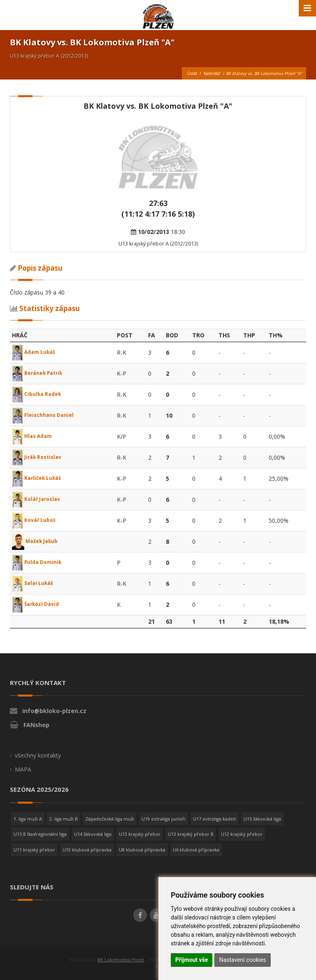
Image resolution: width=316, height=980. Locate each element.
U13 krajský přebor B (191, 834)
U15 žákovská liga (262, 819)
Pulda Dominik (39, 562)
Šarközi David (38, 604)
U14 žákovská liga (93, 834)
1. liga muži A (28, 819)
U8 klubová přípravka (142, 850)
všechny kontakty (38, 755)
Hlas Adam (34, 436)
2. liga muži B (64, 819)
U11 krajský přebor (34, 850)
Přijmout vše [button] (192, 960)
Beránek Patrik (41, 373)
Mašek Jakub (38, 541)
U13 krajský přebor (140, 834)
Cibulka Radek (39, 394)
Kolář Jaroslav (39, 499)
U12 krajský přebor (242, 834)
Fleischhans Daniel (46, 415)
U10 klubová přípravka (87, 850)
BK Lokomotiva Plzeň (121, 960)
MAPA (23, 769)
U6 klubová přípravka (196, 850)
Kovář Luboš (36, 520)
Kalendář (212, 73)
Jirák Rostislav (39, 457)
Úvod (192, 73)
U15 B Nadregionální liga (40, 834)
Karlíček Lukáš (39, 478)
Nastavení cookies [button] (242, 960)
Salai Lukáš (35, 583)
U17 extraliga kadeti (215, 819)
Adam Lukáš (36, 352)
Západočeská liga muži (110, 819)
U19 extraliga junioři (164, 819)
